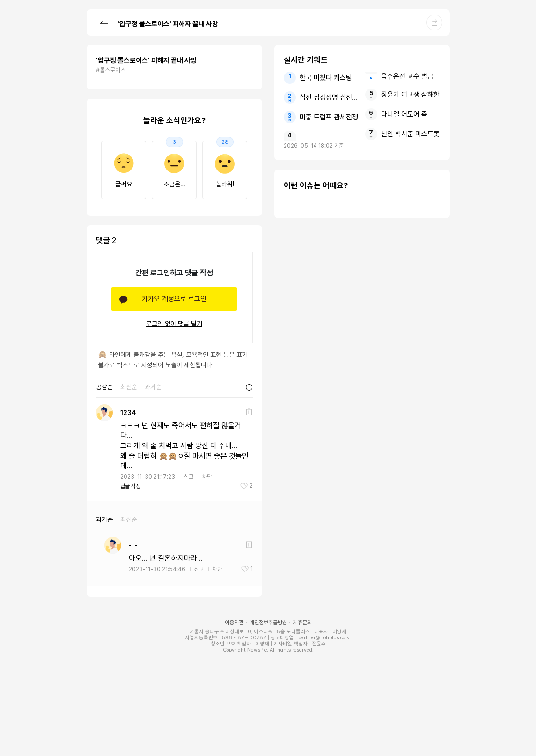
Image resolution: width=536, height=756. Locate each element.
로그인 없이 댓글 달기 (174, 324)
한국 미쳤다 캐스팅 (326, 78)
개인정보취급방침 (268, 623)
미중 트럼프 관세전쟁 (329, 117)
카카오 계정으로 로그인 (174, 299)
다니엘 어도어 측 (404, 114)
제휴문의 (302, 623)
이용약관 (234, 623)
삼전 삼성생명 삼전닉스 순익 (329, 97)
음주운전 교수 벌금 (407, 76)
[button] (103, 22)
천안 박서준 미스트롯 (410, 134)
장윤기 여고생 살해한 (410, 95)
